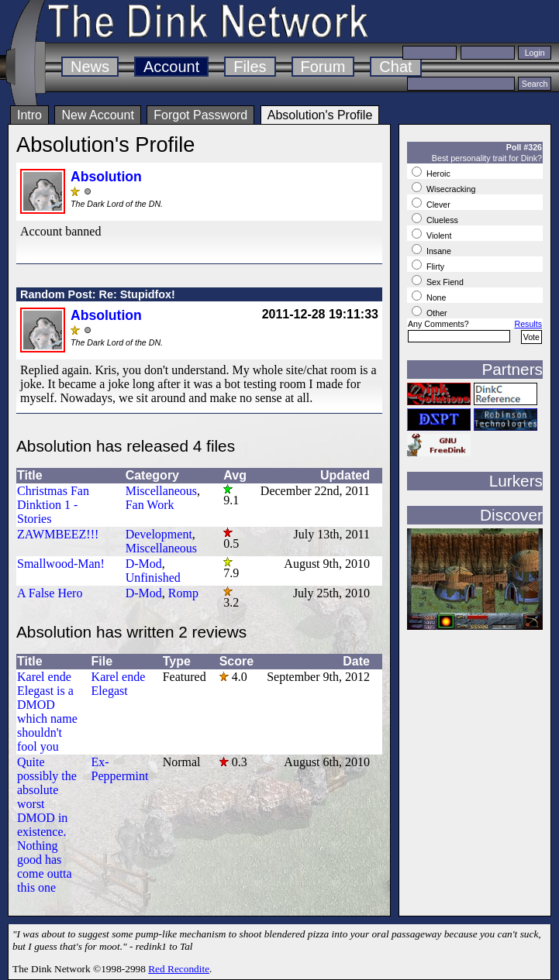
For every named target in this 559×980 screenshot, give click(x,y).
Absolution (106, 177)
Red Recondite (179, 969)
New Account (97, 115)
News (90, 67)
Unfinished (153, 578)
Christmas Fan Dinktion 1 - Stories (53, 505)
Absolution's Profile (320, 115)
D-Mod (144, 564)
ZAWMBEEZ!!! (58, 534)
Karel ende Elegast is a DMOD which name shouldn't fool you (47, 712)
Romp (183, 593)
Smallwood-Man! (61, 564)
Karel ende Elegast (119, 684)
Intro (29, 115)
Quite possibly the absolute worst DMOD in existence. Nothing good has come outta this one (47, 825)
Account (171, 67)
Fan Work (150, 505)
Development (159, 534)
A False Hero (50, 593)
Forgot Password (200, 115)
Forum (323, 67)
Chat (395, 67)
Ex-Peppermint (120, 769)
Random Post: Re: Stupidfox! (98, 294)
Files (250, 67)
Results (528, 324)
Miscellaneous (161, 491)
